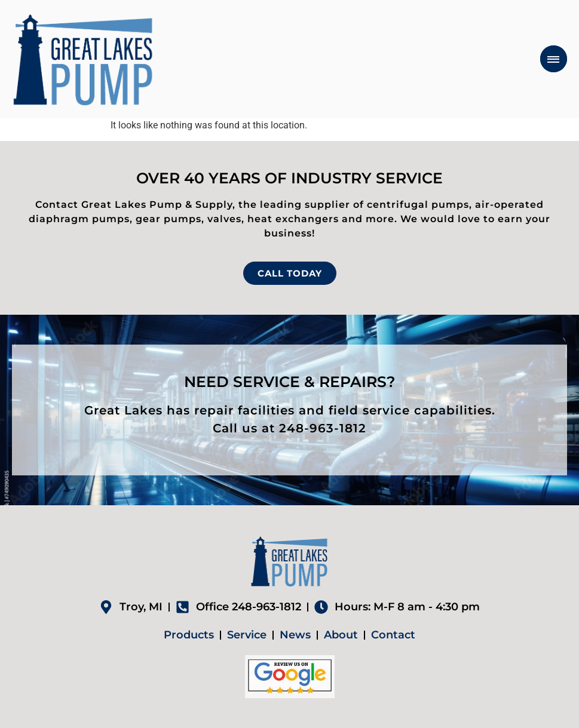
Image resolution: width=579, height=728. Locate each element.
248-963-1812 (323, 428)
